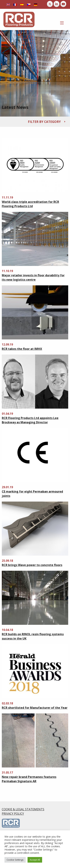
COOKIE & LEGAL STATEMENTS (23, 809)
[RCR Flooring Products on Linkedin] (57, 4)
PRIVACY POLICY (13, 814)
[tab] (35, 122)
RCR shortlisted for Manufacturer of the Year (35, 708)
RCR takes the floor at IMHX (22, 349)
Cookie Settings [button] (15, 860)
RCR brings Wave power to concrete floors (32, 565)
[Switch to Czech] (29, 4)
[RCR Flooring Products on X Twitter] (50, 4)
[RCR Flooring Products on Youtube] (63, 4)
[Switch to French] (15, 4)
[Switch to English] (8, 4)
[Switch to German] (36, 4)
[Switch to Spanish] (22, 4)
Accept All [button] (35, 860)
